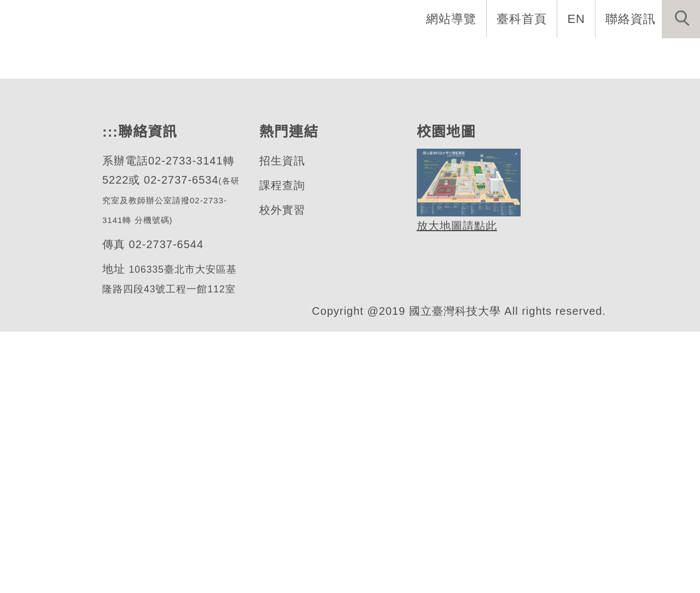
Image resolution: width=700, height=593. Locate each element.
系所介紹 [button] (202, 55)
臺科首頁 (523, 19)
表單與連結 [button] (587, 55)
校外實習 (282, 470)
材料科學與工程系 (122, 236)
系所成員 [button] (273, 55)
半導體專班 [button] (504, 55)
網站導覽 (452, 19)
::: (109, 392)
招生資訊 (282, 421)
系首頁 (137, 55)
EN (577, 19)
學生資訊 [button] (427, 55)
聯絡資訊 (631, 19)
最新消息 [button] (664, 55)
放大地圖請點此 (455, 486)
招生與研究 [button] (350, 55)
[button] (681, 19)
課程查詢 (282, 445)
